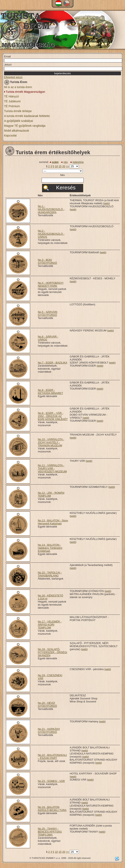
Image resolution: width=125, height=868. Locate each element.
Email (7, 56)
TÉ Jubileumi (12, 101)
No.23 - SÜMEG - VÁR (51, 781)
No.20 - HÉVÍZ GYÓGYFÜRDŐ (47, 704)
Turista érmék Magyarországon (25, 92)
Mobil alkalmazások (17, 131)
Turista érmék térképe (18, 111)
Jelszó (8, 65)
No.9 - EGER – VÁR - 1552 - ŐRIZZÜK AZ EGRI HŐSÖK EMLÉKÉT (53, 416)
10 (56, 166)
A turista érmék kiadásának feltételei (27, 116)
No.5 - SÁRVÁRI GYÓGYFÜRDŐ (48, 313)
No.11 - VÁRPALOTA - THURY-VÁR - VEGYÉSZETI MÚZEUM (52, 468)
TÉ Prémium (12, 106)
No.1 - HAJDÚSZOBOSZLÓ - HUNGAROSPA (51, 209)
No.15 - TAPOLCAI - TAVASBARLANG (50, 574)
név (66, 162)
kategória (78, 162)
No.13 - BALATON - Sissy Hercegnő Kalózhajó (53, 522)
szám (55, 162)
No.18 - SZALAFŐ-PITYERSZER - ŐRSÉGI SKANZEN (52, 652)
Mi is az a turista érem (18, 87)
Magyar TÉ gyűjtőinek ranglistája (25, 126)
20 (64, 166)
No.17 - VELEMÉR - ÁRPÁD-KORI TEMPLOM (50, 625)
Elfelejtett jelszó (13, 77)
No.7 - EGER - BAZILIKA (53, 363)
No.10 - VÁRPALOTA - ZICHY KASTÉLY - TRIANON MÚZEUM (51, 442)
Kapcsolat (10, 135)
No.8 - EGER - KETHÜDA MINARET (50, 392)
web (106, 203)
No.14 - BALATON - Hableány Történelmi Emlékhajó (50, 548)
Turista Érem (16, 83)
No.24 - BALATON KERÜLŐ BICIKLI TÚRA (52, 809)
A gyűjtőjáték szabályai (19, 121)
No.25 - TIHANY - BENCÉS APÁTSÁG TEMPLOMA (50, 832)
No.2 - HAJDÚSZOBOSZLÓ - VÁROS (51, 234)
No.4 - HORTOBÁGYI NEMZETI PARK (50, 284)
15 (60, 166)
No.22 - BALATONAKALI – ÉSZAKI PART (52, 757)
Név (63, 175)
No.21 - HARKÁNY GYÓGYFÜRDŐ (49, 730)
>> (67, 166)
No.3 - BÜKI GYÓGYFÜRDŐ (47, 261)
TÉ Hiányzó (11, 96)
